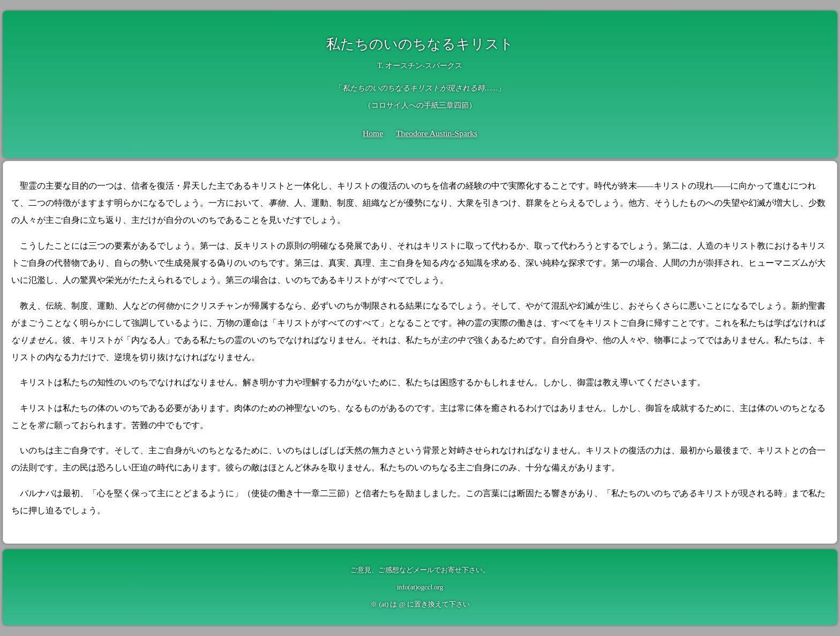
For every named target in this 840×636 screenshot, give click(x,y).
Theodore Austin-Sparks (437, 133)
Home (373, 133)
